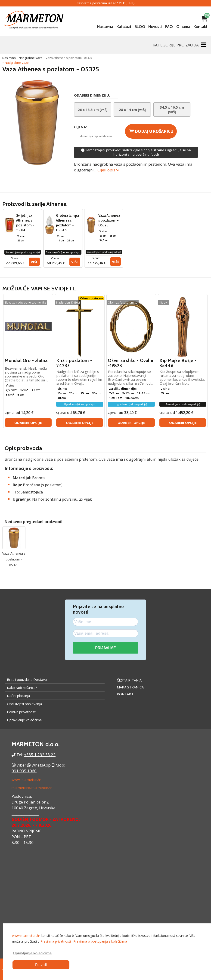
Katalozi (124, 27)
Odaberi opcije (28, 423)
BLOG (140, 27)
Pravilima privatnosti (56, 941)
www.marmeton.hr (26, 779)
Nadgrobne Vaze (31, 58)
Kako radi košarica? (22, 688)
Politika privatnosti (22, 712)
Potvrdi (41, 965)
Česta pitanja (129, 680)
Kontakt (201, 27)
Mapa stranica (130, 687)
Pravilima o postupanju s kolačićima (100, 941)
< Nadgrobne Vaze (16, 63)
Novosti (155, 27)
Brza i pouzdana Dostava (27, 679)
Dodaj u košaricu (151, 131)
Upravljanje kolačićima (24, 720)
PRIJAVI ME (105, 648)
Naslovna (105, 27)
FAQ (169, 27)
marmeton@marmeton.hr (32, 788)
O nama (183, 27)
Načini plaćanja (18, 696)
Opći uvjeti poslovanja (24, 704)
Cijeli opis (109, 170)
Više (34, 262)
